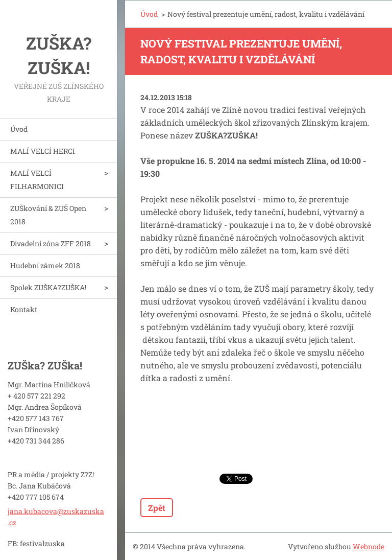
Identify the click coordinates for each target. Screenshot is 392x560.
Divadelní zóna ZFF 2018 (51, 243)
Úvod (19, 129)
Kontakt (24, 309)
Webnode (369, 546)
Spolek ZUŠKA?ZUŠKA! (48, 287)
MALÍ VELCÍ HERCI (43, 151)
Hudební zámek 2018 (45, 265)
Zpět (157, 508)
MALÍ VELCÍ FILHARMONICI (37, 180)
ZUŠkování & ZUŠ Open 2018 (48, 215)
